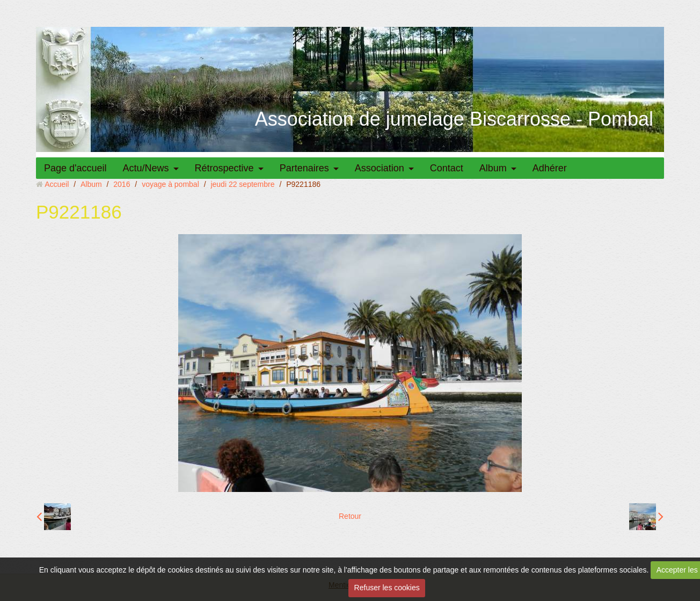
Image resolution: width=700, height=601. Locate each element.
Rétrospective (224, 168)
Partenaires (304, 168)
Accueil (57, 184)
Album (493, 168)
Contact (447, 168)
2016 (122, 184)
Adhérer (550, 168)
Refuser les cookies (387, 588)
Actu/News (146, 168)
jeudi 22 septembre (242, 184)
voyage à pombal (170, 184)
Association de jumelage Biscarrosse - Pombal (454, 119)
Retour (350, 516)
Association (380, 168)
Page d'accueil (75, 168)
